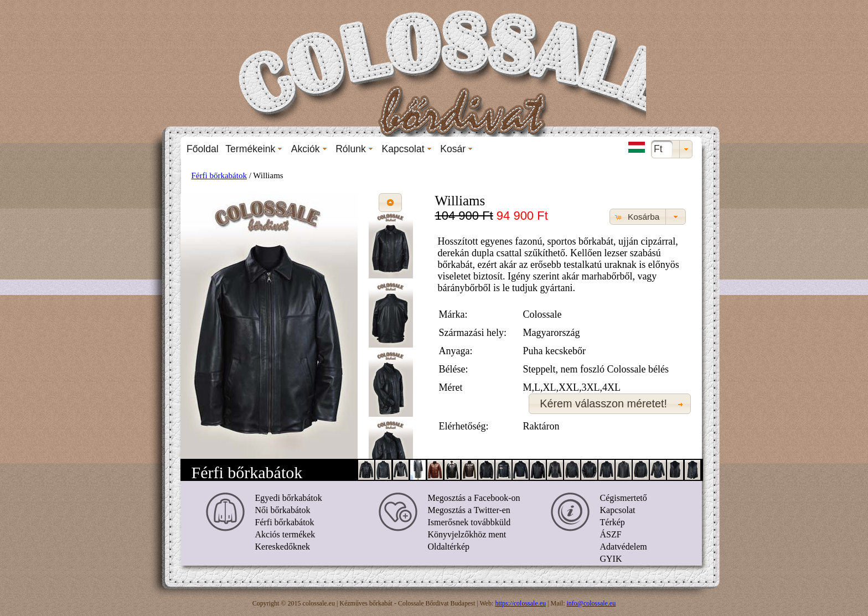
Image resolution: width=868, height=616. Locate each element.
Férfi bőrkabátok (219, 175)
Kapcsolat (618, 510)
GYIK (611, 559)
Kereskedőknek (283, 547)
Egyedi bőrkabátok (289, 498)
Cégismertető (624, 498)
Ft (658, 149)
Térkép (613, 522)
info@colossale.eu (591, 603)
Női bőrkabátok (283, 510)
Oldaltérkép (449, 547)
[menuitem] (203, 149)
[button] (390, 203)
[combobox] (672, 149)
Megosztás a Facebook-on (474, 498)
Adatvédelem (624, 547)
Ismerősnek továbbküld (469, 522)
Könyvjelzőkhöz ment (467, 534)
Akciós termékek (285, 534)
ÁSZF (611, 534)
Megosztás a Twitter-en (469, 510)
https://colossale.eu (520, 603)
